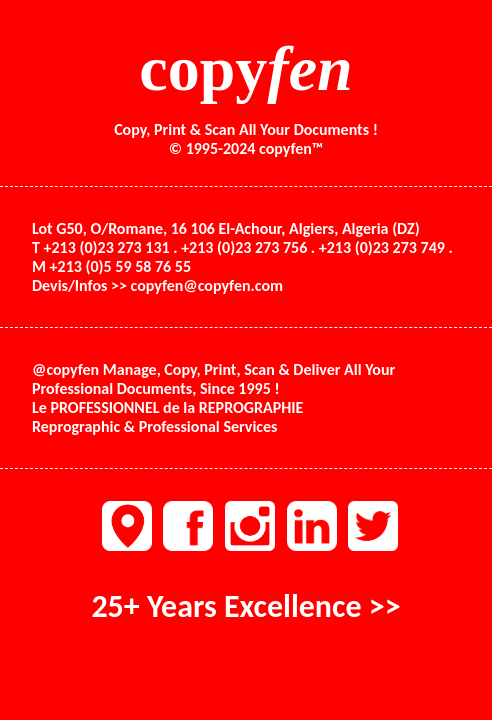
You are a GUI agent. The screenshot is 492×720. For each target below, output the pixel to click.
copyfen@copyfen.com (207, 285)
